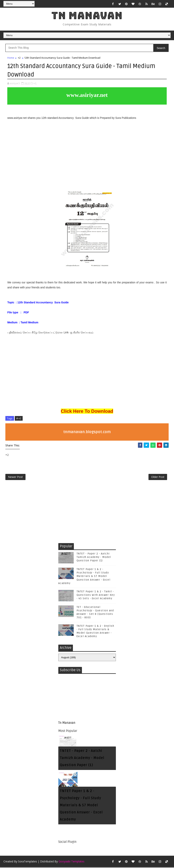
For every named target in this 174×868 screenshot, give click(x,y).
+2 (19, 58)
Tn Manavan (87, 15)
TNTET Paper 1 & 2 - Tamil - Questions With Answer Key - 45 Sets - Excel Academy (96, 596)
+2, (35, 83)
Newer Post (15, 477)
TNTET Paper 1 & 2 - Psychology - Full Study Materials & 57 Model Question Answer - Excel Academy (84, 577)
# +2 (19, 419)
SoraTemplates (28, 862)
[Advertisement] (87, 157)
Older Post (158, 477)
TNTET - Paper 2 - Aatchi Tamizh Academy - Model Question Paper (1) (94, 558)
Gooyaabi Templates (71, 862)
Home (11, 58)
